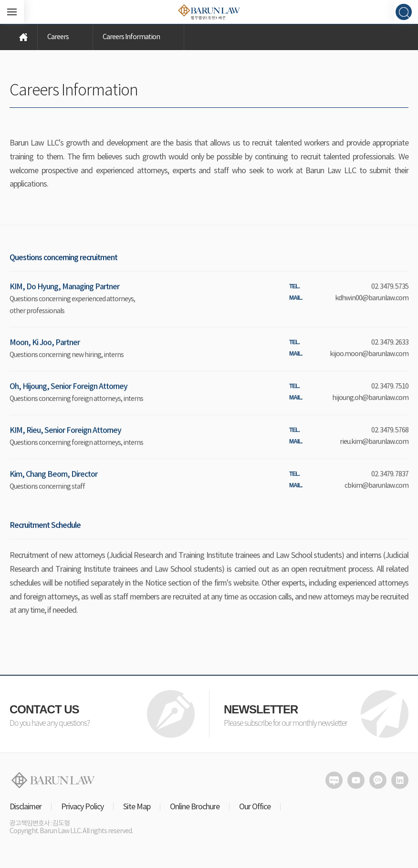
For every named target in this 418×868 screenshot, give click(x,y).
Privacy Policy (82, 807)
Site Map (137, 807)
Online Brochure (195, 807)
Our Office (255, 807)
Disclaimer (26, 807)
